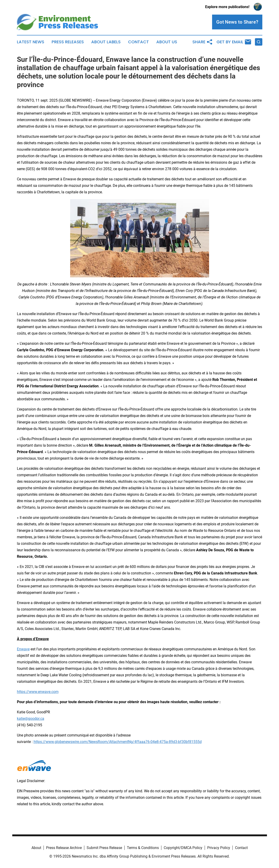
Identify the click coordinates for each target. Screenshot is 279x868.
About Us (167, 42)
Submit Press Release (104, 848)
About (36, 848)
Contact (138, 42)
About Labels (106, 42)
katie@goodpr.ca (31, 719)
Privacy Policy (219, 848)
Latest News (31, 42)
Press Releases (68, 42)
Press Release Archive (64, 848)
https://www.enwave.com (38, 692)
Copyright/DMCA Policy (183, 848)
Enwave (23, 649)
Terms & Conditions (143, 848)
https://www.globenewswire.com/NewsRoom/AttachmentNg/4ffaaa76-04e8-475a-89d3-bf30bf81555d (118, 742)
